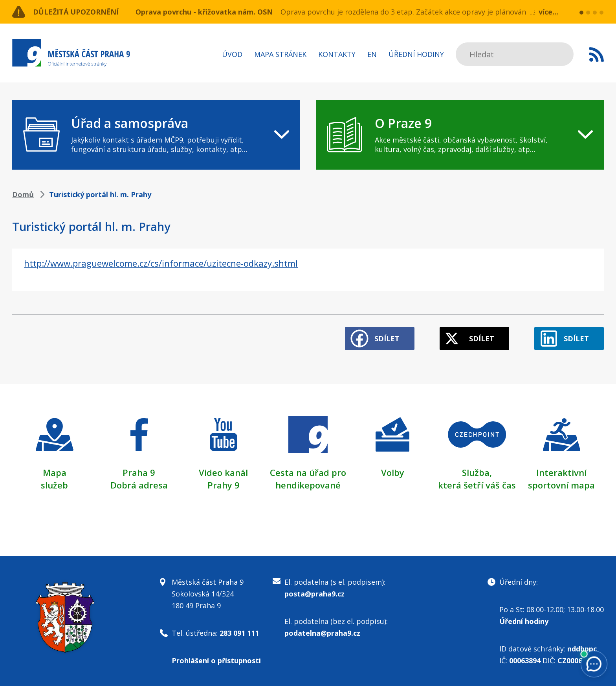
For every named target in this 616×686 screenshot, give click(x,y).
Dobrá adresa (139, 485)
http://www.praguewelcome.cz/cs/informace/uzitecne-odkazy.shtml (161, 263)
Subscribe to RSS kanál (597, 54)
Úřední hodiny (416, 54)
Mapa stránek (280, 54)
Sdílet (387, 338)
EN (372, 54)
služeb (54, 485)
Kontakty (337, 54)
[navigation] (156, 135)
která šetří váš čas (477, 485)
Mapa (55, 472)
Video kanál (223, 472)
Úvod (232, 54)
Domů (23, 194)
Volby (393, 472)
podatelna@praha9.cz (322, 633)
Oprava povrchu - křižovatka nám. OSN (204, 12)
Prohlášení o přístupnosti (216, 660)
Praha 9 (139, 472)
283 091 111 (239, 633)
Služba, (477, 472)
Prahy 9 (224, 485)
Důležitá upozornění (76, 12)
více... (548, 12)
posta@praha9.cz (314, 594)
